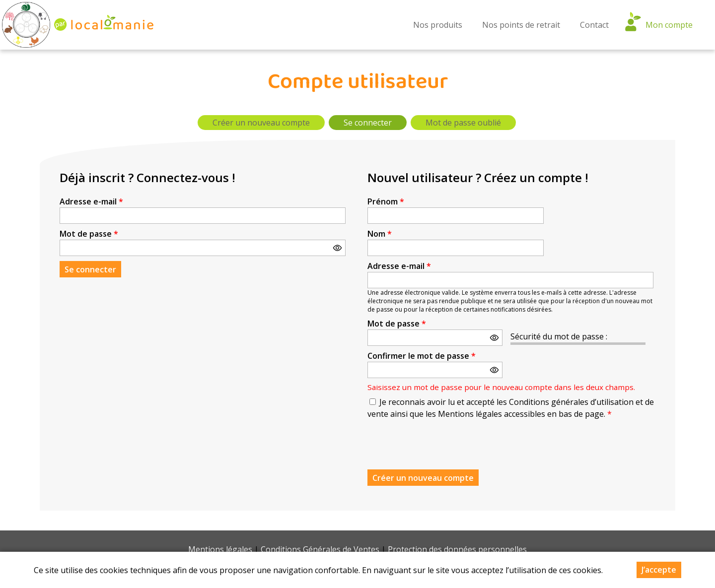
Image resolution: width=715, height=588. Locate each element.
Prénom (386, 201)
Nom (380, 234)
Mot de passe (89, 234)
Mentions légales (220, 549)
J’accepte (659, 570)
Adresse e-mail (91, 201)
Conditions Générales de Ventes (320, 549)
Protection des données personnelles (457, 549)
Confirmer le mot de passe (422, 356)
